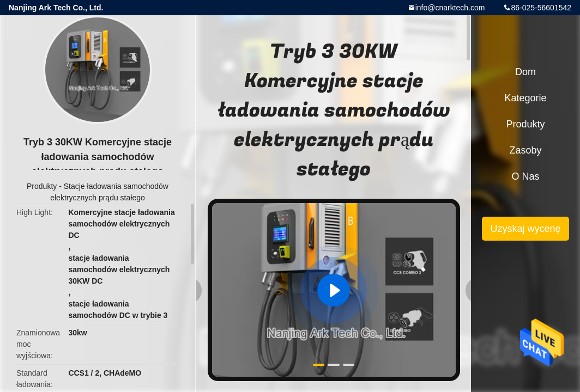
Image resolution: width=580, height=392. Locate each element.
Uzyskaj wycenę (525, 229)
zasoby (525, 150)
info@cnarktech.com (450, 8)
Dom (525, 72)
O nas (525, 176)
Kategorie (525, 98)
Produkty (42, 186)
